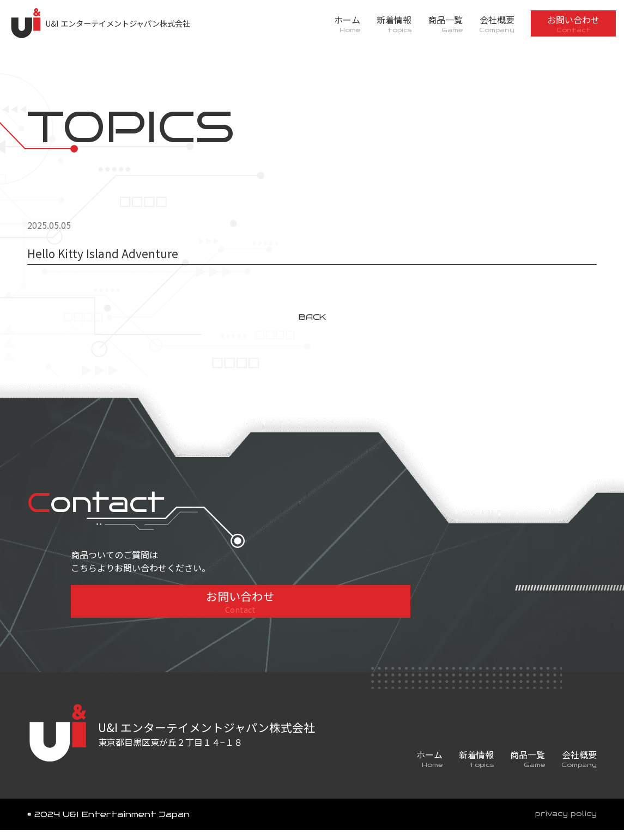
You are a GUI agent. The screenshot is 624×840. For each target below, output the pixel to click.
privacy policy (563, 824)
